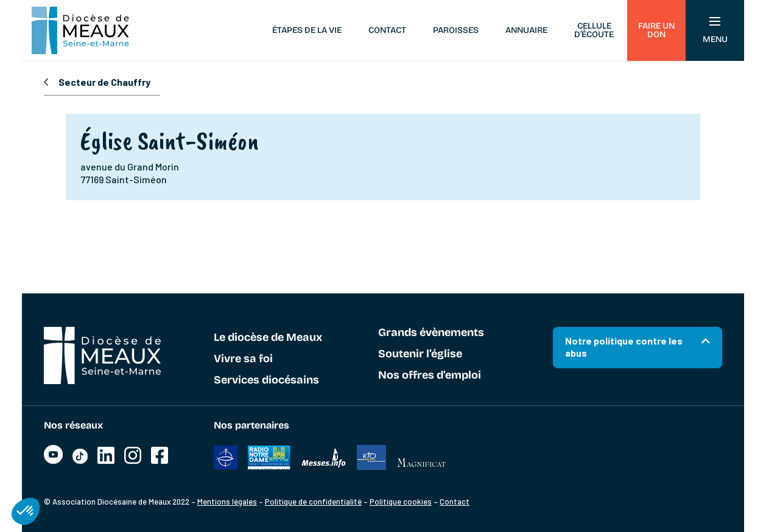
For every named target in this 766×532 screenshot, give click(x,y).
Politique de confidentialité (313, 502)
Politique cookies (401, 502)
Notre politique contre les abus (624, 347)
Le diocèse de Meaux (268, 338)
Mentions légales (227, 502)
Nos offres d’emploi (430, 376)
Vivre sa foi (243, 359)
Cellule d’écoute (594, 30)
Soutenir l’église (420, 354)
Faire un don (656, 30)
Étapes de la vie (307, 30)
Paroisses (456, 30)
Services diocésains (266, 380)
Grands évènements (431, 333)
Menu (715, 31)
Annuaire (526, 30)
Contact (387, 30)
